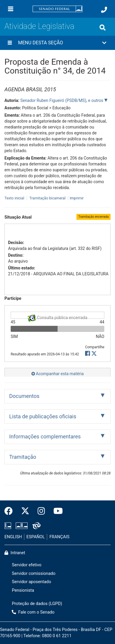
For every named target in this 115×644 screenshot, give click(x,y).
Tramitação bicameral (47, 198)
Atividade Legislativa (39, 26)
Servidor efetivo (27, 565)
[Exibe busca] (103, 27)
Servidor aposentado (31, 582)
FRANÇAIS (60, 537)
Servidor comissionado (34, 574)
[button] (57, 43)
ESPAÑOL (36, 537)
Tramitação (23, 457)
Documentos (24, 396)
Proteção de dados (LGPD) (37, 604)
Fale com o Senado (33, 612)
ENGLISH (13, 537)
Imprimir (77, 198)
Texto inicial (15, 198)
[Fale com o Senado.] (104, 10)
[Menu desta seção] (10, 43)
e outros (96, 100)
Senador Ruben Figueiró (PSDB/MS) (53, 100)
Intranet (15, 553)
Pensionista (23, 590)
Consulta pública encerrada (57, 317)
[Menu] (11, 9)
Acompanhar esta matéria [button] (58, 374)
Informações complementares (45, 436)
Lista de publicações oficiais (43, 416)
